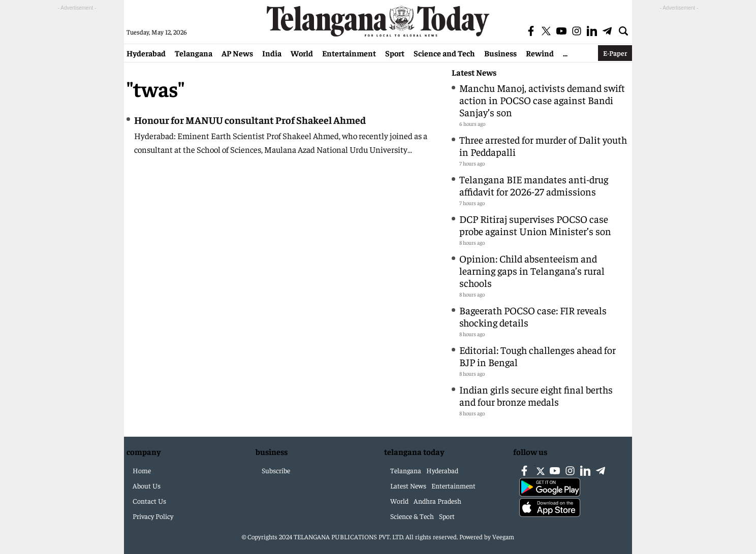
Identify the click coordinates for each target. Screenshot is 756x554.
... (565, 53)
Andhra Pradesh (437, 501)
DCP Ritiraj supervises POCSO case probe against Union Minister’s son (535, 225)
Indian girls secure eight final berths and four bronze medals (536, 395)
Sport (395, 53)
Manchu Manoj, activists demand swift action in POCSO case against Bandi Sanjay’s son (542, 100)
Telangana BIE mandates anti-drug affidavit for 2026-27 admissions (534, 185)
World (302, 53)
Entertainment (349, 53)
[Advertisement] (77, 166)
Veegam (503, 536)
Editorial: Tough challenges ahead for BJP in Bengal (538, 356)
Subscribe (276, 470)
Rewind (540, 53)
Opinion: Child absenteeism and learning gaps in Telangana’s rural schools (532, 270)
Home (142, 470)
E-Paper (615, 53)
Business (500, 53)
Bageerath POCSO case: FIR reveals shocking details (533, 316)
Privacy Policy (153, 516)
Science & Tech (412, 516)
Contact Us (149, 501)
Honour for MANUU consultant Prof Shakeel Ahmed (250, 120)
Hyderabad (146, 53)
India (272, 53)
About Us (147, 485)
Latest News (474, 72)
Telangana (194, 53)
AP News (237, 53)
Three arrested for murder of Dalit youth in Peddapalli (543, 145)
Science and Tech (444, 53)
